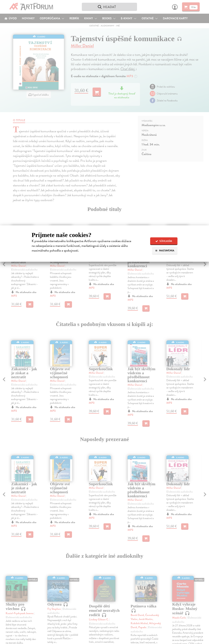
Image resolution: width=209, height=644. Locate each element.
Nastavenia (165, 251)
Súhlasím (164, 241)
